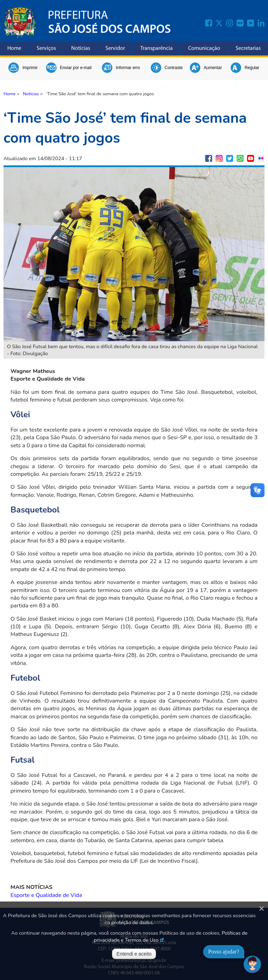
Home (14, 48)
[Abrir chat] (252, 964)
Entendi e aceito (134, 954)
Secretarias (248, 48)
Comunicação (204, 48)
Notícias (81, 48)
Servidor (115, 48)
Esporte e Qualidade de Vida (46, 895)
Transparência (157, 48)
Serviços (46, 48)
